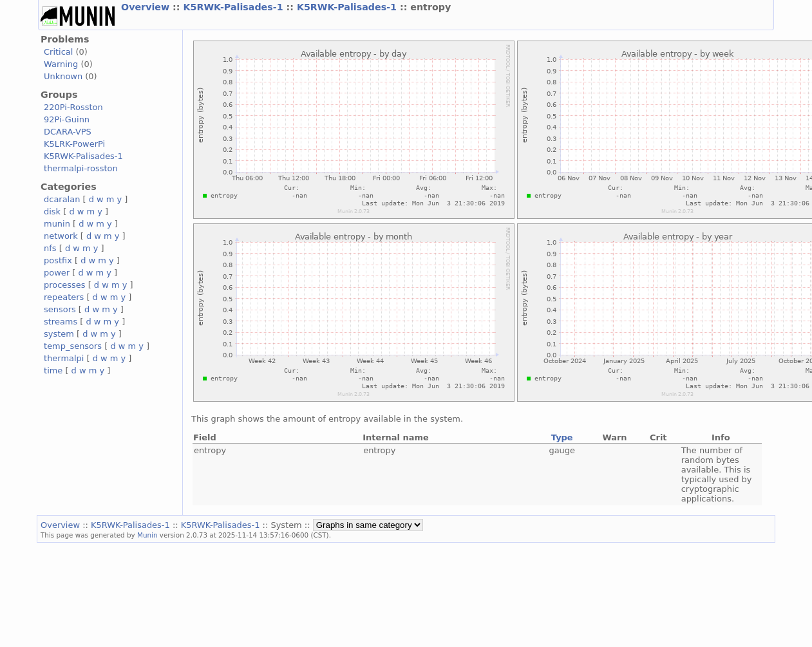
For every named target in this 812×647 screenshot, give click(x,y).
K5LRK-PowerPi (74, 144)
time (53, 370)
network (61, 236)
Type (562, 437)
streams (61, 322)
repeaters (64, 297)
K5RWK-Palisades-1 (234, 7)
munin (57, 224)
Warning (61, 64)
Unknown (63, 76)
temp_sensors (73, 346)
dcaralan (62, 199)
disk (52, 211)
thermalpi (64, 358)
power (57, 273)
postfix (58, 260)
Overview (147, 7)
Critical (58, 52)
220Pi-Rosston (73, 107)
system (59, 334)
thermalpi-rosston (81, 168)
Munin (147, 535)
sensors (60, 309)
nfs (50, 248)
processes (65, 285)
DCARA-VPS (68, 132)
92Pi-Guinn (67, 119)
